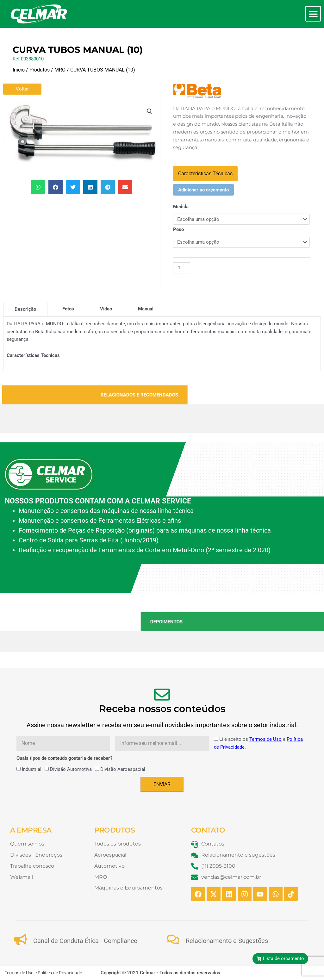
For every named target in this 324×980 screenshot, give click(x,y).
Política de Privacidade (60, 973)
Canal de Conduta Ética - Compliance (85, 941)
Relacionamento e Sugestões (227, 941)
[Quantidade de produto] (182, 268)
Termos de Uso (265, 739)
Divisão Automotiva (71, 769)
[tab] (25, 309)
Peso (178, 229)
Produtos (40, 70)
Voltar (22, 89)
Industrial (32, 769)
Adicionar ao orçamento (203, 190)
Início (19, 70)
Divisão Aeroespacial (123, 769)
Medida (181, 207)
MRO (60, 70)
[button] (313, 14)
